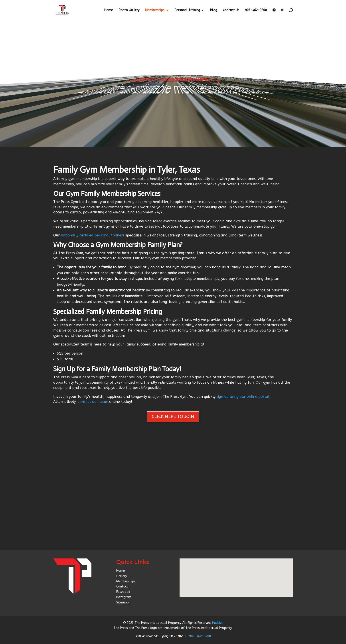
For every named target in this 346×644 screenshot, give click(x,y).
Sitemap (123, 602)
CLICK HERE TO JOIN (173, 417)
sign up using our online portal (243, 397)
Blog (214, 10)
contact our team (93, 402)
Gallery (122, 576)
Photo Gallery (129, 10)
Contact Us (231, 10)
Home (109, 10)
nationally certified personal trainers (93, 235)
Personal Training (187, 10)
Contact (122, 586)
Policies (218, 623)
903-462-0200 (256, 10)
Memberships (155, 10)
